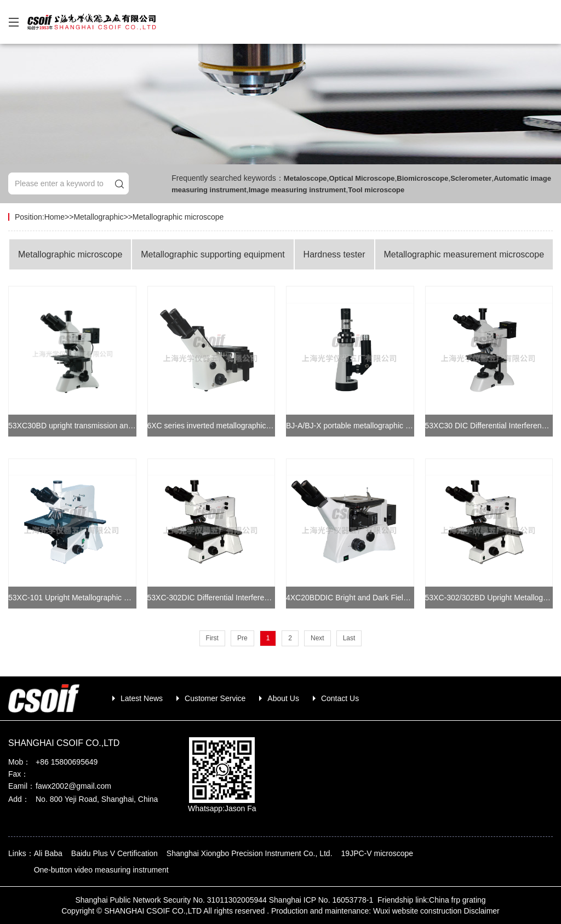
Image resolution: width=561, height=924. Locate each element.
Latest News (142, 698)
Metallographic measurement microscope (464, 254)
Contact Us (340, 698)
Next (317, 638)
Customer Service (215, 698)
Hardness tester (334, 254)
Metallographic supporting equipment (213, 254)
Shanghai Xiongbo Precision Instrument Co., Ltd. (250, 853)
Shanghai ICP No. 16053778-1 (322, 900)
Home (55, 217)
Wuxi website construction (417, 911)
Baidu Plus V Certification (115, 853)
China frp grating (457, 900)
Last (349, 638)
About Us (283, 698)
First (212, 638)
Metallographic (98, 217)
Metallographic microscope (178, 217)
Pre (242, 638)
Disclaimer (481, 911)
